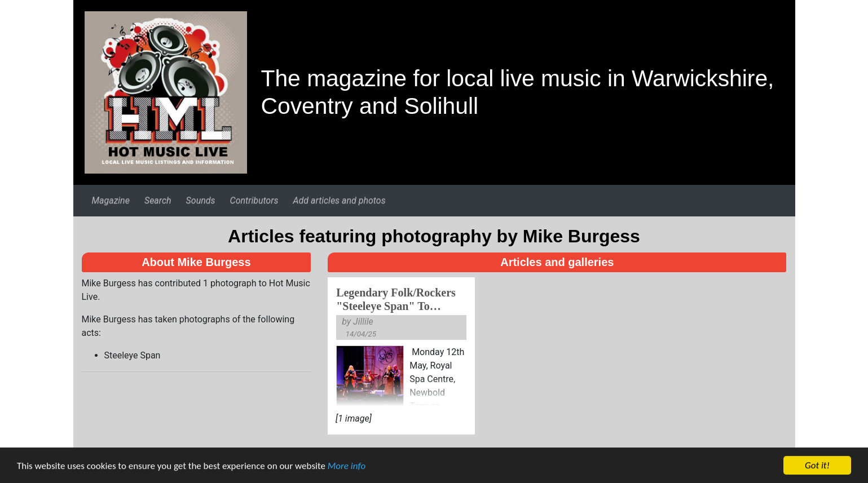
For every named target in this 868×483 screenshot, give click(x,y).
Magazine (110, 200)
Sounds (201, 200)
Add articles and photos (339, 200)
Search (158, 200)
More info (347, 467)
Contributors (254, 200)
